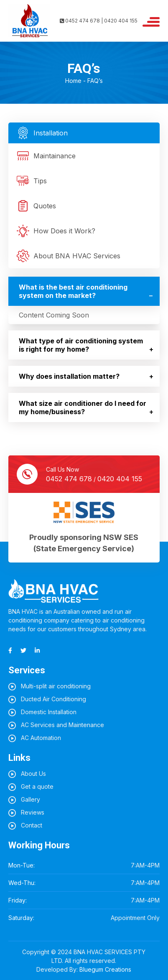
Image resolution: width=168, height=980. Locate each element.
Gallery (31, 799)
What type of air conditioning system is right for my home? (81, 345)
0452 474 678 (69, 479)
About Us (33, 774)
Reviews (33, 812)
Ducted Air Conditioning (53, 699)
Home (73, 81)
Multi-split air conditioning (56, 686)
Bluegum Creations (105, 969)
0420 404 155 (120, 479)
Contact (32, 825)
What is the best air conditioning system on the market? (73, 291)
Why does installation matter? (69, 376)
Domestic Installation (49, 712)
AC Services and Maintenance (62, 725)
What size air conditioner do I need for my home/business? (83, 407)
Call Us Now (94, 475)
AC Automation (41, 738)
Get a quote (37, 786)
